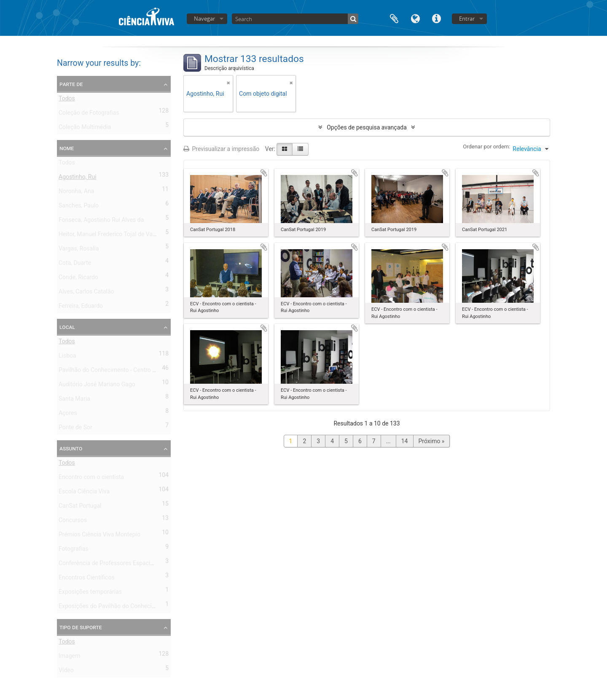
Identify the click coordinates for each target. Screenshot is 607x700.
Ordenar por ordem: (486, 147)
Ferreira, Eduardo (81, 307)
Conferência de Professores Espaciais (108, 565)
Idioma (415, 18)
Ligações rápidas (436, 18)
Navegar (204, 19)
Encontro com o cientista (91, 479)
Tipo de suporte (81, 627)
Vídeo (66, 672)
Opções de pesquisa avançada (367, 127)
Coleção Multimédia (85, 129)
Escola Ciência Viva (84, 493)
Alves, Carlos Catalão (86, 293)
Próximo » (432, 441)
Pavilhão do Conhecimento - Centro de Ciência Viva (125, 372)
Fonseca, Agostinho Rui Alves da (101, 221)
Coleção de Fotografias (89, 114)
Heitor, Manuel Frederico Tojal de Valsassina (117, 236)
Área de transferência (394, 18)
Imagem (69, 657)
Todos (67, 100)
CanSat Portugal (80, 507)
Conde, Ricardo (78, 279)
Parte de (71, 84)
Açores (68, 415)
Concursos (73, 522)
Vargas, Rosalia (79, 250)
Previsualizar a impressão (221, 149)
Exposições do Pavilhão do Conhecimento (114, 608)
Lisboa (67, 357)
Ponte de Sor (75, 429)
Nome (67, 148)
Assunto (71, 448)
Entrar (467, 19)
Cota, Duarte (75, 264)
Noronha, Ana (76, 193)
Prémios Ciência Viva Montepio (99, 536)
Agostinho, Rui (78, 178)
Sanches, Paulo (79, 207)
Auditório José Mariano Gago (97, 386)
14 (405, 441)
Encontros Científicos (87, 579)
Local (67, 327)
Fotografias (74, 550)
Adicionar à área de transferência (264, 173)
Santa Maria (74, 400)
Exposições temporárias (90, 593)
